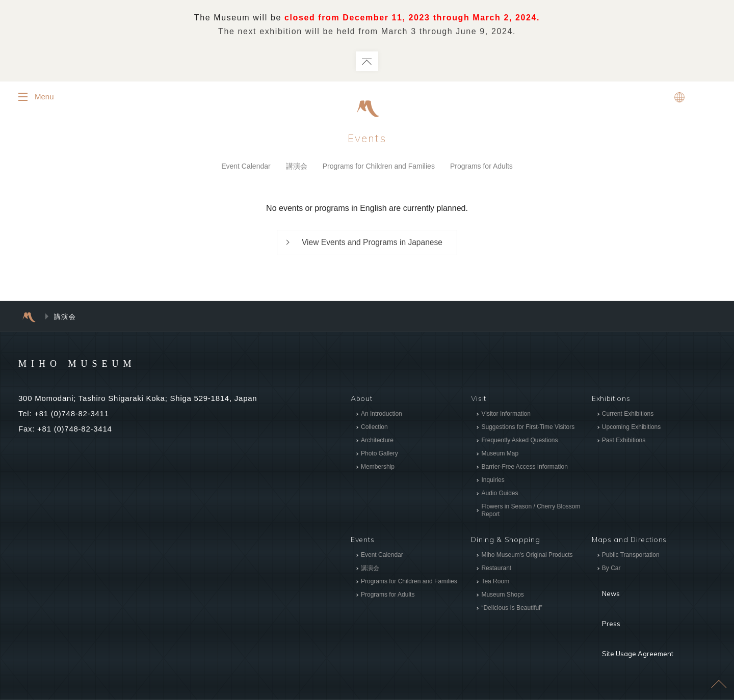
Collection (374, 428)
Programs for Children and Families (379, 167)
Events (367, 139)
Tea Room (495, 583)
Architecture (377, 442)
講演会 (297, 167)
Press (602, 604)
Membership (378, 468)
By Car (611, 570)
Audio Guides (500, 495)
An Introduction (382, 415)
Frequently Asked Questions (519, 442)
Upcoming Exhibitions (631, 428)
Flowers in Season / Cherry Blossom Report (531, 512)
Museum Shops (502, 597)
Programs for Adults (481, 167)
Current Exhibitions (628, 415)
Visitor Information (506, 415)
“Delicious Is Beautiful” (512, 610)
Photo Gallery (379, 455)
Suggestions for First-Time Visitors (528, 428)
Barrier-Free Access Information (524, 468)
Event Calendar (246, 167)
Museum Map (500, 455)
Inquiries (493, 481)
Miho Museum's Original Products (527, 557)
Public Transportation (631, 557)
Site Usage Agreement (633, 619)
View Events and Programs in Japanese (372, 244)
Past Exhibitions (624, 442)
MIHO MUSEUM (97, 364)
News (602, 588)
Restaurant (496, 570)
